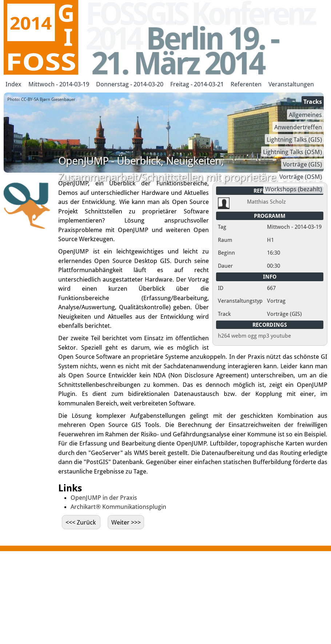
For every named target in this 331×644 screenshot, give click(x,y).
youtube (281, 336)
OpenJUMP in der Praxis (104, 498)
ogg (252, 336)
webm (239, 336)
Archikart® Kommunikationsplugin (118, 507)
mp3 (264, 336)
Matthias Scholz (266, 202)
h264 (224, 336)
